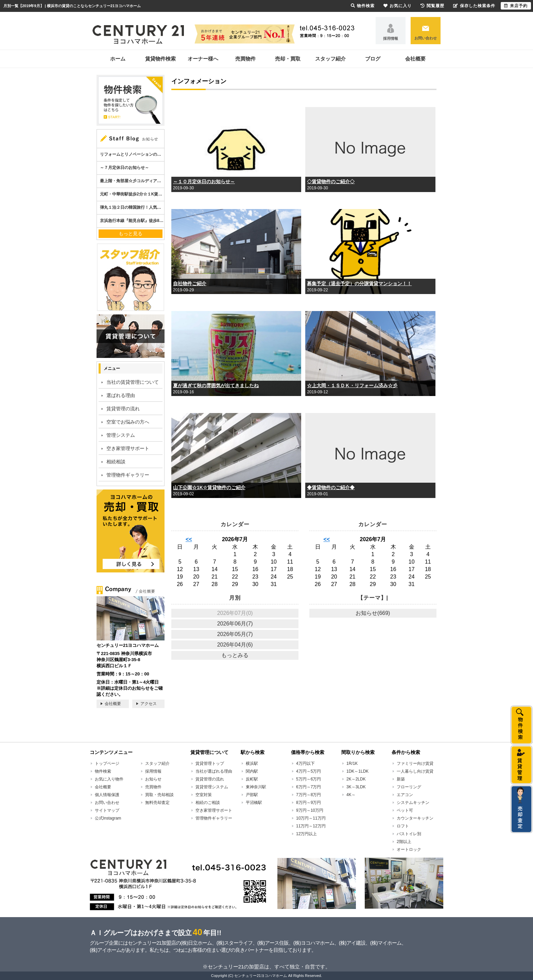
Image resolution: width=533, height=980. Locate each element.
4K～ (351, 795)
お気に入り (398, 6)
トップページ (107, 763)
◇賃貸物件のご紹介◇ (331, 182)
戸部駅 (252, 795)
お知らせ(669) (373, 613)
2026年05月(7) (235, 634)
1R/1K (352, 763)
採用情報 (391, 38)
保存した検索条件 (474, 6)
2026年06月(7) (235, 624)
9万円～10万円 (310, 810)
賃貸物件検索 (160, 59)
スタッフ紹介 (330, 59)
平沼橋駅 (254, 803)
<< (189, 539)
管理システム (121, 435)
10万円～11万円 (311, 818)
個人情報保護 (107, 795)
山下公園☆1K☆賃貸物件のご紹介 (209, 487)
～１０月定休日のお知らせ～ (204, 182)
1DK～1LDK (357, 771)
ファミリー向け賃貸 (415, 763)
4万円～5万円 (308, 771)
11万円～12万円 (311, 826)
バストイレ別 (409, 834)
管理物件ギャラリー (128, 475)
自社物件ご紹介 (190, 283)
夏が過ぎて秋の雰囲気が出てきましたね (216, 385)
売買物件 (245, 59)
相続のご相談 (208, 803)
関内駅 (252, 771)
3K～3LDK (356, 787)
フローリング (409, 787)
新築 (401, 779)
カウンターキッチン (415, 818)
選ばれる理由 (121, 395)
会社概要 (415, 59)
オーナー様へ (203, 59)
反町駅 (252, 779)
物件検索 (103, 771)
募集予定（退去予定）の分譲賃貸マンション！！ (359, 283)
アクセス (149, 704)
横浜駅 (252, 763)
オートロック (409, 849)
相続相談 (116, 462)
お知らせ (153, 779)
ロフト (403, 826)
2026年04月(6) (235, 645)
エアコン (405, 795)
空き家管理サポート (128, 448)
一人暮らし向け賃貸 (415, 771)
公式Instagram (108, 818)
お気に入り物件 (109, 779)
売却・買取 (288, 59)
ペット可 (405, 810)
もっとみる (235, 655)
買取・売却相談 (159, 795)
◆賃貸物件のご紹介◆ (331, 487)
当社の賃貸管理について (133, 382)
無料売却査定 (157, 803)
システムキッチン (413, 803)
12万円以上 (306, 834)
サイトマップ (107, 810)
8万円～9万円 (308, 803)
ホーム (118, 59)
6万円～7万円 (308, 787)
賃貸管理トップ (210, 763)
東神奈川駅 (256, 787)
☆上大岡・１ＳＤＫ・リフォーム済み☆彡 (352, 385)
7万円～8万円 (308, 795)
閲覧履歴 (432, 6)
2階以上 (404, 842)
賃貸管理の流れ (123, 409)
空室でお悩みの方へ (128, 422)
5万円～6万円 (308, 779)
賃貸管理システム (212, 787)
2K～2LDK (356, 779)
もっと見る (131, 234)
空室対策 (204, 795)
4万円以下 (305, 763)
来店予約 (516, 6)
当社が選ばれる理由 (214, 771)
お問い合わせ (426, 38)
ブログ (373, 59)
